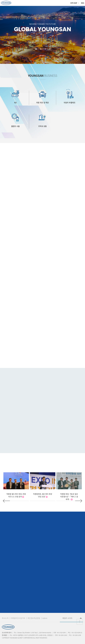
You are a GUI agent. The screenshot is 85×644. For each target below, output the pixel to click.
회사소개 (5, 618)
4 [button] (50, 48)
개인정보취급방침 (34, 618)
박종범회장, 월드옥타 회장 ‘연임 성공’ (43, 495)
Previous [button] (6, 501)
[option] (42, 35)
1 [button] (37, 48)
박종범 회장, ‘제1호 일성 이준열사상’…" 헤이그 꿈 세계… (69, 497)
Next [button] (79, 501)
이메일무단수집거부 (18, 618)
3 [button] (46, 48)
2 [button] (41, 48)
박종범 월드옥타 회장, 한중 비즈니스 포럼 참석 (16, 495)
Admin (45, 618)
